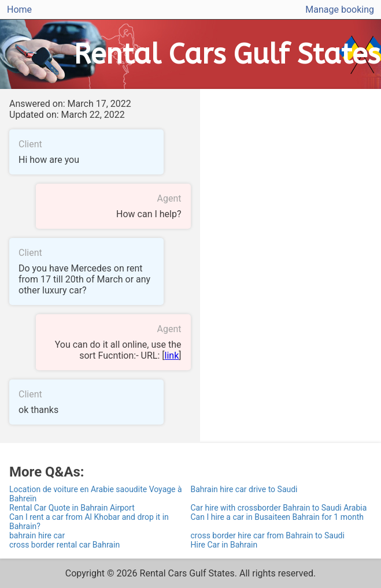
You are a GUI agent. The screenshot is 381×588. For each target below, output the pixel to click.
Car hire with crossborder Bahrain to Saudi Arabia (279, 508)
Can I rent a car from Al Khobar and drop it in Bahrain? (89, 522)
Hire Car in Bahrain (224, 545)
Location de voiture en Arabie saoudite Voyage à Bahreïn (96, 494)
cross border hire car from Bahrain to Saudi (268, 535)
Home (19, 10)
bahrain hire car (37, 535)
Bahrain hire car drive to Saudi (244, 489)
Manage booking (340, 10)
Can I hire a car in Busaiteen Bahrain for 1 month (277, 517)
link (172, 356)
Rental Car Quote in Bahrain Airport (72, 508)
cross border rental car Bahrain (64, 545)
